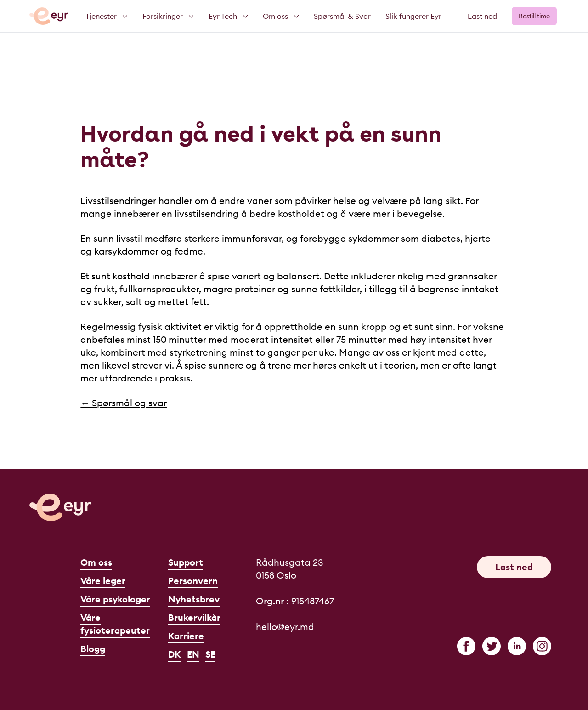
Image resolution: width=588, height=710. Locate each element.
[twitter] (492, 646)
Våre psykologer (115, 599)
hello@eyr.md (285, 627)
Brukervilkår (194, 617)
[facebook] (466, 646)
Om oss (96, 562)
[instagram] (542, 646)
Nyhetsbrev (194, 599)
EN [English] (193, 654)
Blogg (93, 649)
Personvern (193, 581)
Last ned (482, 16)
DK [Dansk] (175, 654)
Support (186, 562)
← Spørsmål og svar (124, 403)
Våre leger (103, 581)
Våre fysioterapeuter (115, 624)
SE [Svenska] (210, 654)
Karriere (186, 636)
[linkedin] (517, 646)
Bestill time (534, 16)
